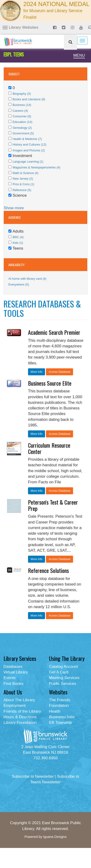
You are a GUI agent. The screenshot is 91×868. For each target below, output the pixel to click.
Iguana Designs (55, 837)
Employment (14, 706)
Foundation (59, 706)
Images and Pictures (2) (29, 150)
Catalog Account (63, 667)
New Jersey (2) (23, 179)
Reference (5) (22, 190)
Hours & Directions (20, 717)
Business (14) (22, 105)
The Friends (60, 700)
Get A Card (59, 672)
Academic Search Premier (54, 332)
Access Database (59, 372)
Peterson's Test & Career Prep (53, 505)
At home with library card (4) (27, 279)
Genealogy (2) (22, 128)
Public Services (63, 684)
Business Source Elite (50, 383)
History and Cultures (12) (30, 145)
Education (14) (23, 122)
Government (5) (23, 133)
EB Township (60, 723)
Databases (13, 667)
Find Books (13, 684)
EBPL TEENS (14, 54)
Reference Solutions (48, 570)
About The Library (19, 700)
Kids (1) (18, 243)
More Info (37, 372)
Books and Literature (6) (29, 99)
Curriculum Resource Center (49, 448)
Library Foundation (20, 723)
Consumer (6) (22, 116)
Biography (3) (22, 94)
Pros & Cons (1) (23, 184)
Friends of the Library (22, 711)
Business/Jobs (62, 717)
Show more (14, 208)
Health (55, 711)
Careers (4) (20, 111)
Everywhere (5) (19, 284)
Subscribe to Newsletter (33, 776)
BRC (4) (18, 237)
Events (10, 678)
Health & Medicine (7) (27, 139)
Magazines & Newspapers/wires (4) (36, 167)
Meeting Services (64, 678)
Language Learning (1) (28, 162)
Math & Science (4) (26, 173)
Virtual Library (16, 672)
